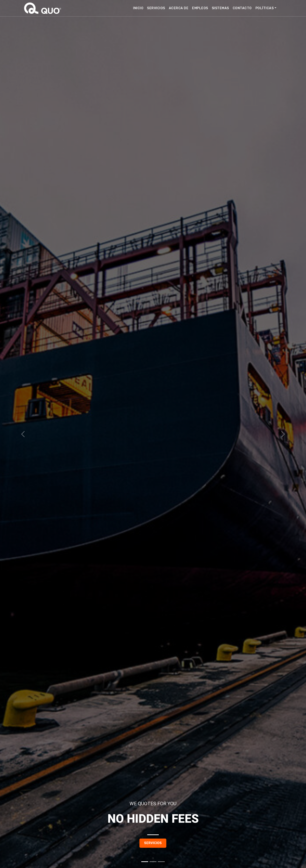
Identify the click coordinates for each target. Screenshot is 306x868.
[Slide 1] (145, 862)
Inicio (138, 8)
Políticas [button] (265, 8)
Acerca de (179, 8)
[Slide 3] (161, 862)
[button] (23, 434)
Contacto (242, 8)
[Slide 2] (153, 862)
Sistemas (220, 8)
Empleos (200, 8)
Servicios (156, 8)
